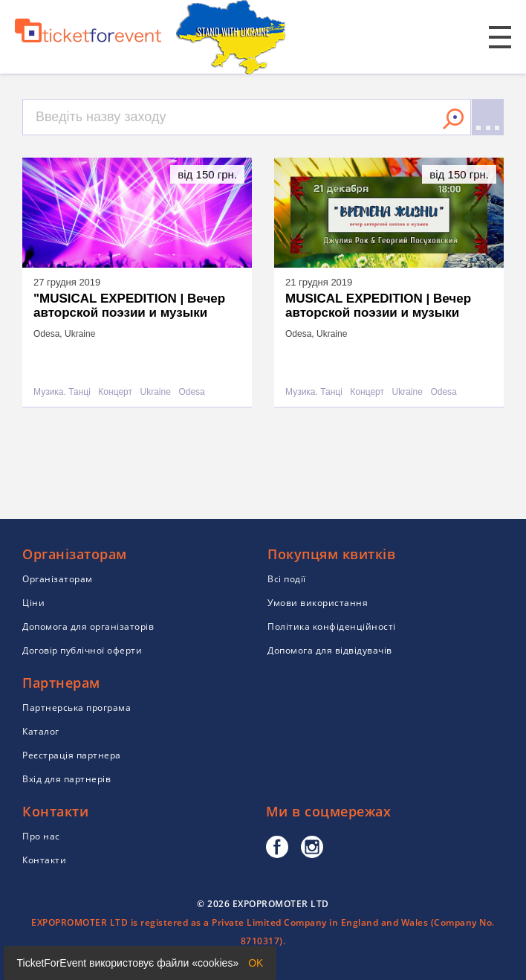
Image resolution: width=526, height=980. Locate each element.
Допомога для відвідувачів (330, 650)
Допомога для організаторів (88, 626)
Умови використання (318, 603)
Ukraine (156, 392)
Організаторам (58, 579)
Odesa (191, 392)
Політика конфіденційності (332, 626)
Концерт (115, 392)
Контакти (44, 860)
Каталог (41, 731)
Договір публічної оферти (82, 650)
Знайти (453, 119)
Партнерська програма (77, 707)
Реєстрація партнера (72, 755)
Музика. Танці (62, 392)
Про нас (41, 836)
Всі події (287, 579)
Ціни (33, 603)
